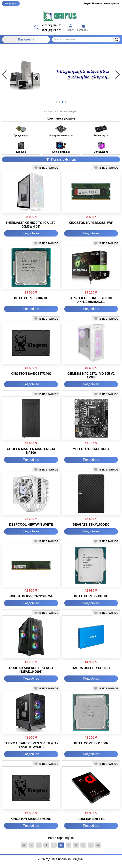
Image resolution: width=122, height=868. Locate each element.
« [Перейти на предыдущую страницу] (31, 845)
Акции (87, 4)
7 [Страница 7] (68, 845)
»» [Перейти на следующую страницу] (98, 845)
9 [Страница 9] (83, 845)
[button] (56, 102)
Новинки (97, 4)
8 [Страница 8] (76, 845)
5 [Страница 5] (54, 845)
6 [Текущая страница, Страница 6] (61, 845)
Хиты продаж (112, 4)
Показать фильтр (61, 160)
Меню (11, 4)
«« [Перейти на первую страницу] (24, 845)
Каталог (26, 39)
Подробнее (31, 233)
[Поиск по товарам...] (86, 40)
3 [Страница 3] (39, 845)
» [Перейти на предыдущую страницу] (91, 845)
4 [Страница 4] (46, 845)
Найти (117, 40)
